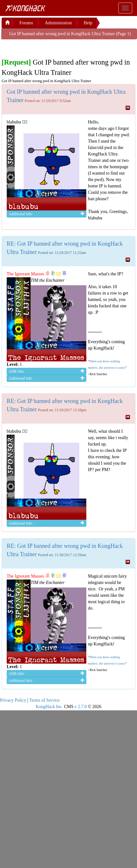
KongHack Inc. (49, 707)
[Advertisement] (53, 47)
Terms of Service (44, 700)
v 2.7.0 (81, 707)
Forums (26, 23)
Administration (58, 23)
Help (88, 23)
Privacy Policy (13, 700)
